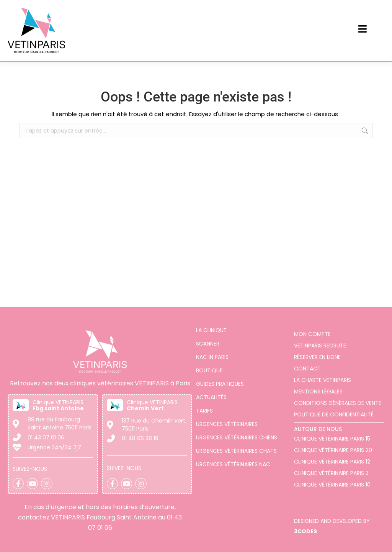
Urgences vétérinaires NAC (233, 464)
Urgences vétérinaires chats (236, 451)
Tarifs (204, 411)
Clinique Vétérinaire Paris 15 (332, 439)
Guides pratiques (220, 384)
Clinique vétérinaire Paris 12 (332, 462)
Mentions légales (318, 391)
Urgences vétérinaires (227, 424)
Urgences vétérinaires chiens (237, 437)
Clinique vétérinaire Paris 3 (331, 473)
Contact (307, 369)
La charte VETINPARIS (323, 380)
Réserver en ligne (317, 357)
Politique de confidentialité (334, 414)
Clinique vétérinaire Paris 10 (332, 485)
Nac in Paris (212, 357)
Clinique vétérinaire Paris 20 (333, 450)
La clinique (211, 330)
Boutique (209, 370)
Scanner (208, 344)
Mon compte (312, 334)
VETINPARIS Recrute (320, 346)
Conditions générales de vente (338, 403)
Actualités (211, 397)
